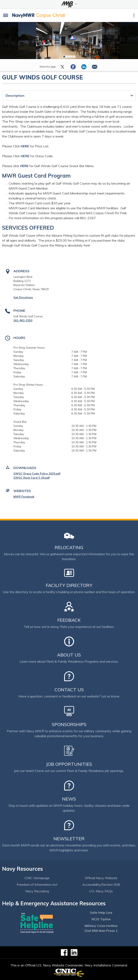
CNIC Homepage (37, 878)
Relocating (69, 547)
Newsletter (69, 839)
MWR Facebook (24, 497)
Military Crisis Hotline (101, 926)
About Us (69, 655)
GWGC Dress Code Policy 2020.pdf (37, 474)
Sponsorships (69, 724)
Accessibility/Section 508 (101, 885)
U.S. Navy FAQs (101, 891)
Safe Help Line (101, 912)
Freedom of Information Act (37, 885)
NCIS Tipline (101, 919)
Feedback (69, 620)
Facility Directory (69, 585)
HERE (25, 146)
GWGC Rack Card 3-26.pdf (31, 478)
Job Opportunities (69, 764)
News (69, 799)
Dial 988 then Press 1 (101, 931)
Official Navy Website (101, 878)
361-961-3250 (23, 320)
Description (15, 95)
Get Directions (23, 297)
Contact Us (69, 690)
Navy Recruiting (37, 891)
